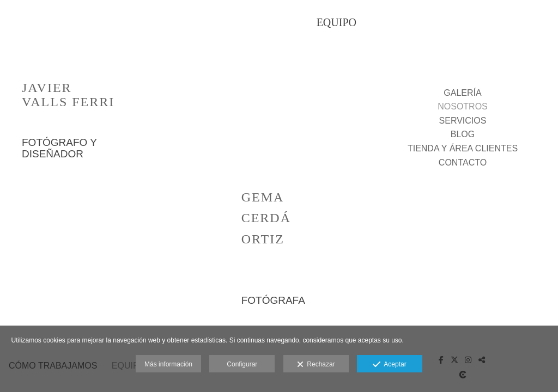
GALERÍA (462, 93)
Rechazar (316, 365)
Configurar (242, 364)
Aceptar (389, 365)
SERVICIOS (463, 121)
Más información (168, 364)
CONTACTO (463, 163)
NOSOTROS (463, 106)
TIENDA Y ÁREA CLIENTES (463, 148)
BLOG (463, 134)
